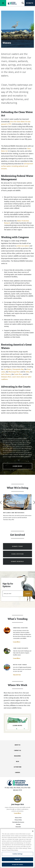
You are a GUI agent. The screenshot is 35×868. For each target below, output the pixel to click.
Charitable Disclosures (18, 822)
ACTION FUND (18, 767)
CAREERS (18, 772)
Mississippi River (14, 372)
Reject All (18, 859)
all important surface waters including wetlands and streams (17, 166)
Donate (30, 3)
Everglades (8, 369)
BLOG (18, 761)
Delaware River (6, 377)
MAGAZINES (17, 756)
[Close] (33, 831)
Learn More (17, 466)
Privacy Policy (18, 820)
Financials (18, 827)
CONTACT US (17, 750)
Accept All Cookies (18, 864)
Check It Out (17, 675)
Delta (27, 372)
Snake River (18, 374)
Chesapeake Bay (18, 369)
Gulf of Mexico (6, 374)
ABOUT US (17, 745)
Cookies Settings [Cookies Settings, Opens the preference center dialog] (17, 854)
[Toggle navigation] (3, 3)
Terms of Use (18, 818)
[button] (28, 594)
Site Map (18, 824)
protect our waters (23, 246)
